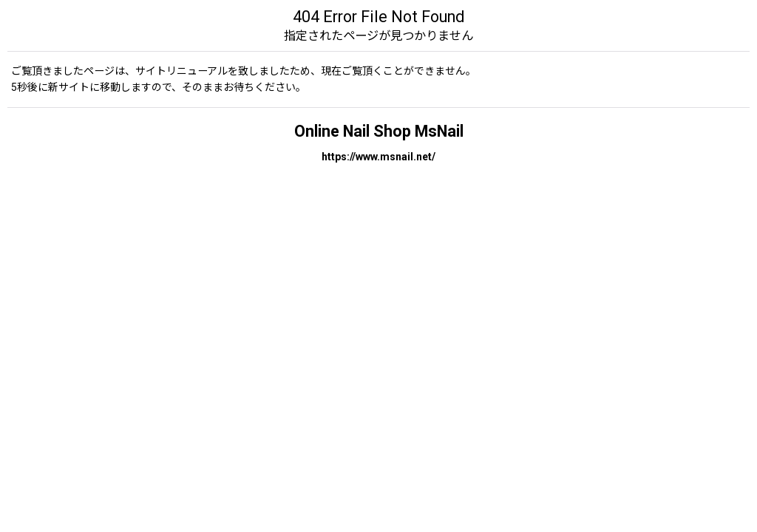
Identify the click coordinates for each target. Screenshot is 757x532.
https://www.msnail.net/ (378, 157)
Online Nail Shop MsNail (379, 131)
